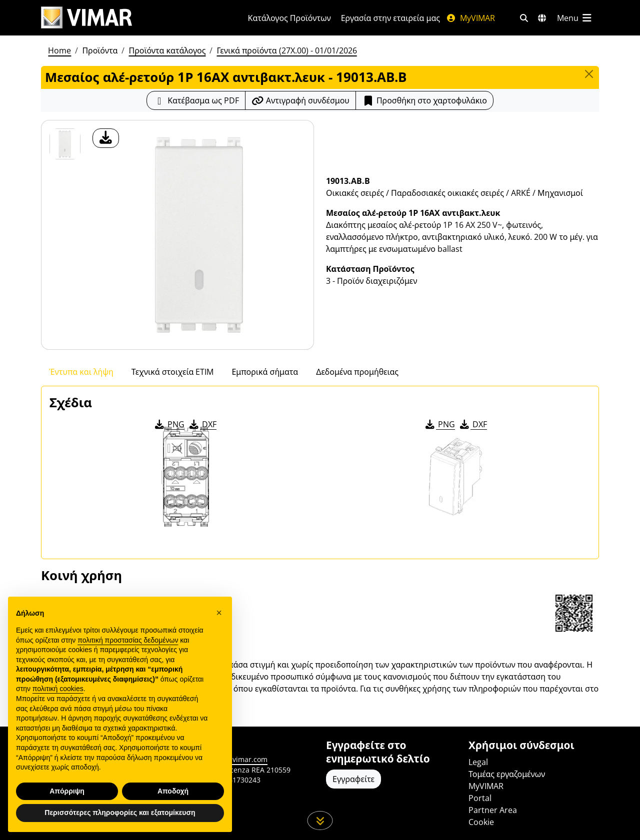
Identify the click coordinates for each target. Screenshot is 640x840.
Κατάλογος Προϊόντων (289, 18)
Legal (478, 762)
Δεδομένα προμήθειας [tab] (357, 372)
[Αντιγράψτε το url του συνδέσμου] (300, 100)
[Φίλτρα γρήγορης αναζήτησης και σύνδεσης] (524, 18)
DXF (202, 424)
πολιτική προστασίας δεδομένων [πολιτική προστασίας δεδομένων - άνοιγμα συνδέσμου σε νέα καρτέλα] (128, 640)
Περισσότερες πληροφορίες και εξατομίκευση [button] (120, 813)
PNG (169, 424)
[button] (219, 613)
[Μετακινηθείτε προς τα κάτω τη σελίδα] (320, 821)
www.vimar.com (241, 759)
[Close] (589, 74)
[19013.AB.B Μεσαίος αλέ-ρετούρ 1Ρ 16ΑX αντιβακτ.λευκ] (65, 144)
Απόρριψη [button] (67, 791)
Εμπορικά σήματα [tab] (265, 372)
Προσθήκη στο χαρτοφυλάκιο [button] (424, 100)
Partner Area (493, 810)
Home (59, 50)
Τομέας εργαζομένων (507, 774)
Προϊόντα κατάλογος (167, 50)
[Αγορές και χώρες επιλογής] (542, 18)
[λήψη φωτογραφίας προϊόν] (106, 138)
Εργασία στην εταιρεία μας (390, 18)
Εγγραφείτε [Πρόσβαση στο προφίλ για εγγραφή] (353, 779)
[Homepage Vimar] (86, 18)
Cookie (481, 822)
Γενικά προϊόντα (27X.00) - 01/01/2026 (286, 50)
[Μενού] (575, 18)
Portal (480, 798)
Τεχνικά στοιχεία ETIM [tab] (173, 372)
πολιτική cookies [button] (58, 689)
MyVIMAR (470, 18)
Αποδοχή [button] (173, 791)
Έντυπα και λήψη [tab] (81, 372)
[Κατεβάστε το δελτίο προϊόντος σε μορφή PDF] (196, 100)
